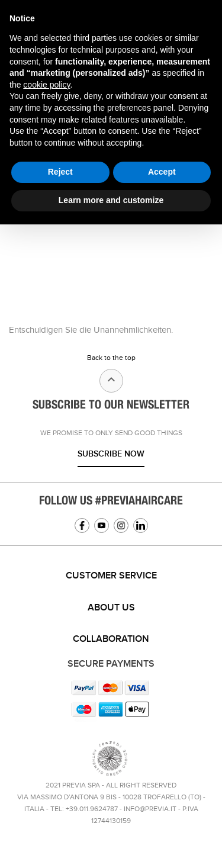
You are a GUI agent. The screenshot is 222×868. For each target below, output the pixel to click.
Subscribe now (111, 454)
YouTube (102, 525)
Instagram (121, 525)
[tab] (111, 576)
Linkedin (141, 525)
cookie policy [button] (46, 85)
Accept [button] (162, 172)
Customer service (111, 576)
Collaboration (111, 639)
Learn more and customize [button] (111, 200)
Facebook (82, 525)
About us (111, 608)
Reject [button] (60, 172)
